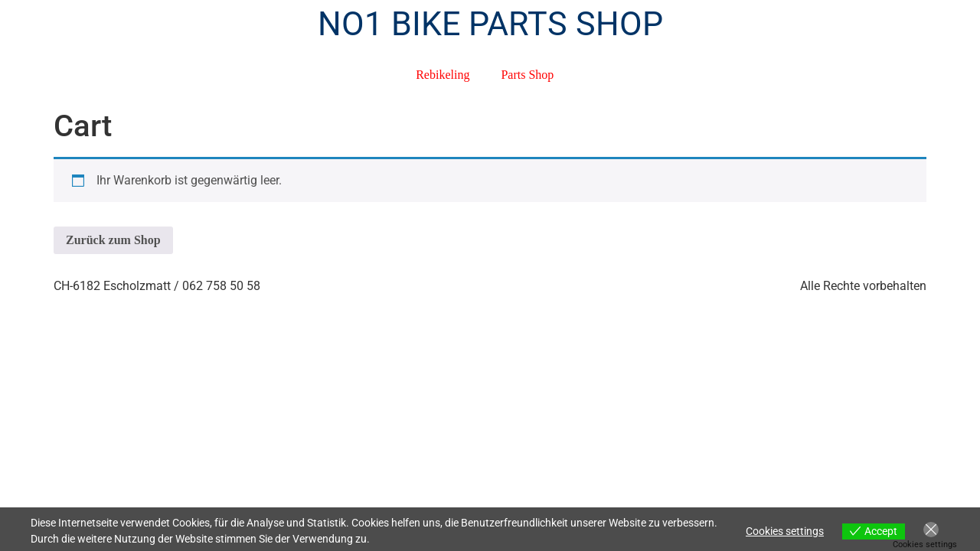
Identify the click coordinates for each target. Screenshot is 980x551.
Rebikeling (443, 75)
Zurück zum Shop (113, 240)
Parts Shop (527, 75)
